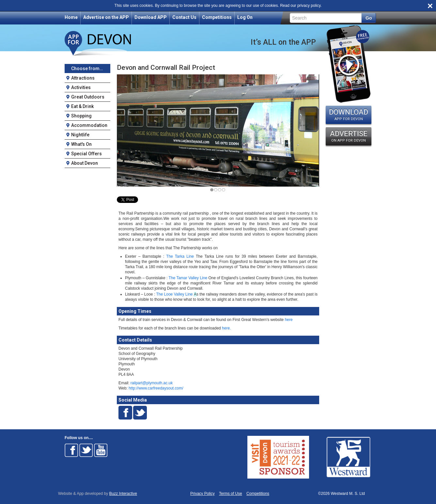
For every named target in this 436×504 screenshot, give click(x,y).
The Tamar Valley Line (188, 278)
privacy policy (309, 6)
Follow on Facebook (71, 450)
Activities (81, 87)
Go (369, 18)
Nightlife (80, 135)
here (288, 320)
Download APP (151, 17)
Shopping (81, 116)
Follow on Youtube (101, 450)
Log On (245, 17)
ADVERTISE (349, 136)
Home (71, 17)
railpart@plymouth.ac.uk (152, 383)
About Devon (85, 163)
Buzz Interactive (123, 494)
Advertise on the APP (106, 17)
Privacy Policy (202, 494)
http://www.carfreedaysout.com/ (156, 388)
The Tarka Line (180, 256)
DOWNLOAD (349, 115)
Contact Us (184, 17)
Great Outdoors (88, 97)
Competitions (217, 17)
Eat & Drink (82, 106)
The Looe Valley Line (174, 294)
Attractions (83, 78)
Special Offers (86, 154)
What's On (81, 144)
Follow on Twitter (86, 450)
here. (226, 328)
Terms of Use (231, 494)
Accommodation (89, 125)
